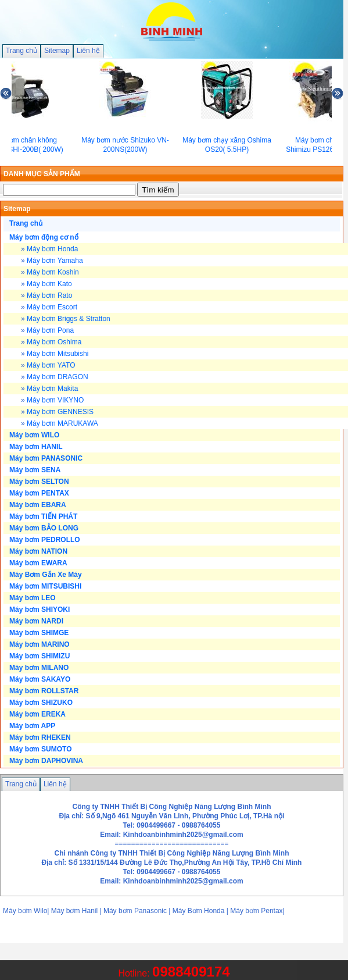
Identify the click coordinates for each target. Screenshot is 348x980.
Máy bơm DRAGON (58, 377)
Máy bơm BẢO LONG (44, 528)
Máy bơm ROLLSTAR (44, 691)
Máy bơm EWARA (38, 563)
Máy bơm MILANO (39, 668)
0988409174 (191, 972)
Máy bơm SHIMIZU (40, 656)
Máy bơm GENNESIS (60, 412)
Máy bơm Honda (52, 249)
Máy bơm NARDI (36, 621)
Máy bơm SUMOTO (40, 749)
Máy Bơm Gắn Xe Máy (46, 575)
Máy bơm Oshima (54, 342)
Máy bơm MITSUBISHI (45, 586)
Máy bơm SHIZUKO (41, 703)
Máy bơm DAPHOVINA (46, 761)
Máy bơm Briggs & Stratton (69, 319)
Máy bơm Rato (49, 295)
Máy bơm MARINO (40, 644)
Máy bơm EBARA (38, 505)
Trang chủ (21, 51)
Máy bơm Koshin (53, 272)
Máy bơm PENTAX (39, 493)
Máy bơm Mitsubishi (58, 354)
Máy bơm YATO (51, 365)
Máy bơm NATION (38, 551)
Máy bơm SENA (35, 470)
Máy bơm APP (32, 726)
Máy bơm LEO (33, 598)
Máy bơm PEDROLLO (45, 540)
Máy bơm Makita (52, 389)
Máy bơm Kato (49, 284)
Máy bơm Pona (50, 330)
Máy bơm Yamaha (55, 261)
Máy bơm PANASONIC (46, 458)
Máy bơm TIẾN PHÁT (43, 516)
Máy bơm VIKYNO (55, 400)
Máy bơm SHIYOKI (40, 610)
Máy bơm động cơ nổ (44, 237)
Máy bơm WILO (34, 435)
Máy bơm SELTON (39, 482)
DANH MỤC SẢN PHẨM (42, 174)
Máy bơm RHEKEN (40, 737)
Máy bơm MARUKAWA (62, 423)
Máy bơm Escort (52, 307)
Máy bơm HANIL (36, 447)
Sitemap (57, 51)
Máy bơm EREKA (37, 714)
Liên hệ (88, 51)
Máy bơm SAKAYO (40, 679)
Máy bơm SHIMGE (39, 633)
